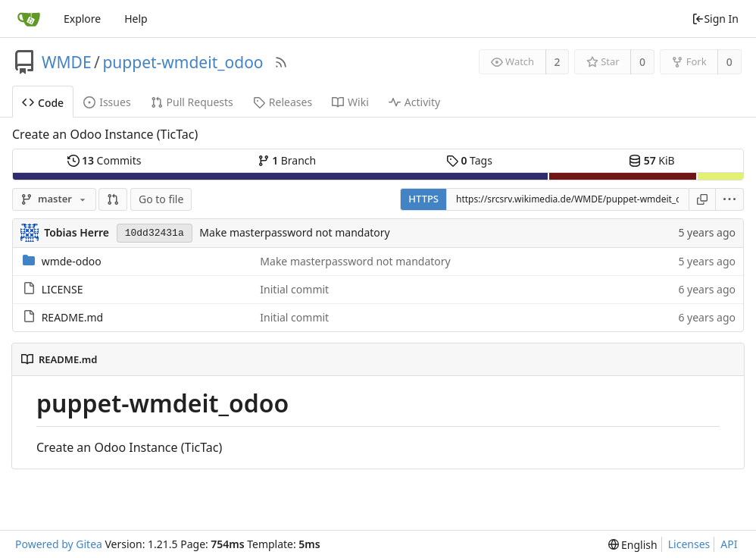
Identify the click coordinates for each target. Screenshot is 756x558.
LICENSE (62, 289)
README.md (73, 317)
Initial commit (294, 289)
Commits (105, 160)
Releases (283, 102)
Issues (107, 102)
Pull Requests (192, 102)
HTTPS (423, 199)
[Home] (29, 19)
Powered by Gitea (59, 544)
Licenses (689, 544)
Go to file (161, 199)
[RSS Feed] (281, 62)
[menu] (730, 199)
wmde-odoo (72, 261)
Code (43, 103)
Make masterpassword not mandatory (294, 232)
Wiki (350, 102)
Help (136, 19)
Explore (82, 19)
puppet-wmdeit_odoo (183, 62)
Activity (414, 102)
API (729, 544)
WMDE (67, 62)
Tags (469, 160)
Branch (287, 160)
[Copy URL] (702, 199)
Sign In (715, 19)
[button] (113, 199)
